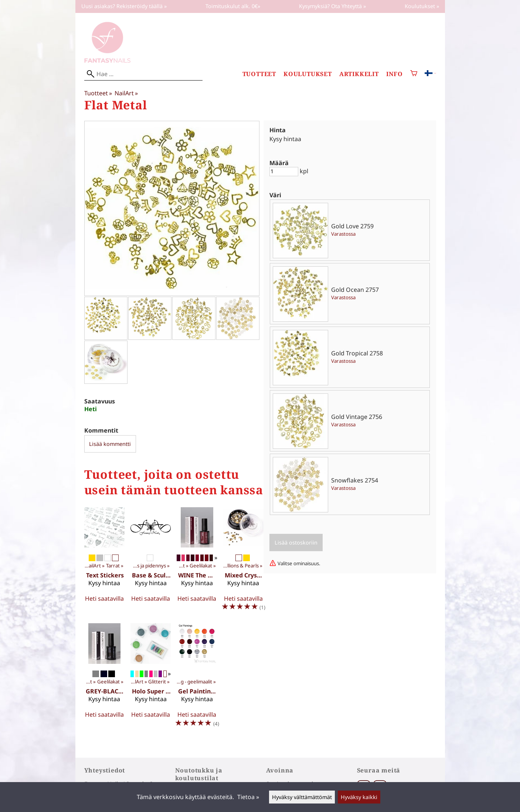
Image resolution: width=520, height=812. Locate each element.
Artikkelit (359, 74)
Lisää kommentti (110, 444)
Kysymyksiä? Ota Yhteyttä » (332, 6)
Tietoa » (248, 797)
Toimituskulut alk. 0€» (233, 6)
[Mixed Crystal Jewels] (243, 562)
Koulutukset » (422, 6)
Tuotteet (259, 74)
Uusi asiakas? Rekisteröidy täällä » (124, 6)
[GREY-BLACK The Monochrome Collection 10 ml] (104, 678)
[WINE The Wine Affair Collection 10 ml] (197, 562)
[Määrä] (284, 172)
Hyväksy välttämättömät (302, 797)
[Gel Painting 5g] (197, 678)
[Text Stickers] (104, 562)
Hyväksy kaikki (359, 797)
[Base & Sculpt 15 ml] (151, 562)
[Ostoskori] (414, 74)
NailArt (126, 93)
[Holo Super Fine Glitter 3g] (151, 678)
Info (395, 74)
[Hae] (143, 74)
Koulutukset (308, 74)
